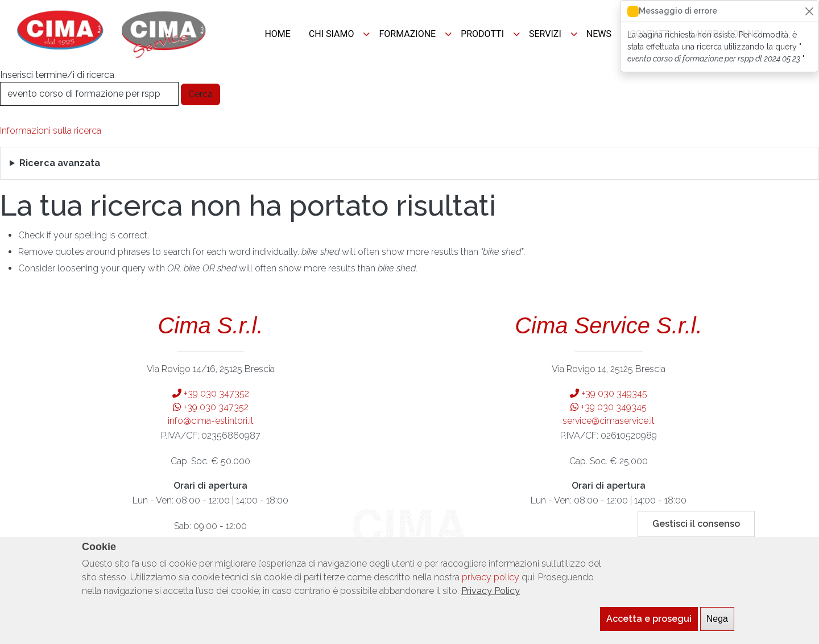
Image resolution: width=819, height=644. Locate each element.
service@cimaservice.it (609, 421)
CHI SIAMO (332, 34)
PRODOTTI (482, 34)
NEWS (599, 34)
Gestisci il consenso (696, 531)
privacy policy (491, 585)
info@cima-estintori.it (211, 421)
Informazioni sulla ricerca (51, 131)
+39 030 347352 (211, 393)
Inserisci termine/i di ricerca (57, 75)
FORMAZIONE (407, 34)
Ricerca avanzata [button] (60, 163)
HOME (277, 34)
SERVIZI (545, 34)
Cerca (200, 94)
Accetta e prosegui (649, 626)
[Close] (809, 11)
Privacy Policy (491, 598)
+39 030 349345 (609, 393)
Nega (717, 626)
